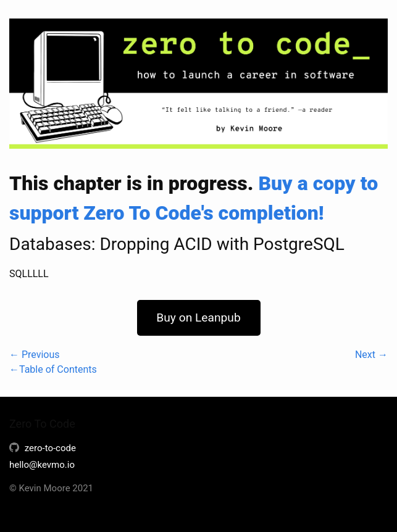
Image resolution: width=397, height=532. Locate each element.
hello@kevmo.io (42, 465)
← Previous (35, 355)
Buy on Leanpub (198, 318)
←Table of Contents (53, 369)
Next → (371, 355)
